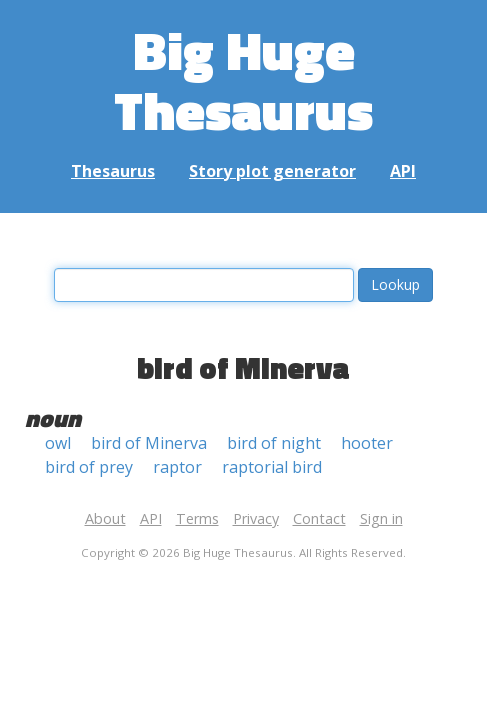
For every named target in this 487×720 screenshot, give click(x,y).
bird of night (274, 443)
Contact (319, 518)
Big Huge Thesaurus (243, 79)
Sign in (381, 518)
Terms (197, 518)
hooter (367, 443)
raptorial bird (272, 467)
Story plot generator (272, 171)
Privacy (256, 518)
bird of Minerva (149, 443)
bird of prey (89, 467)
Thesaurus (113, 171)
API (403, 171)
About (105, 518)
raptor (177, 467)
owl (58, 443)
